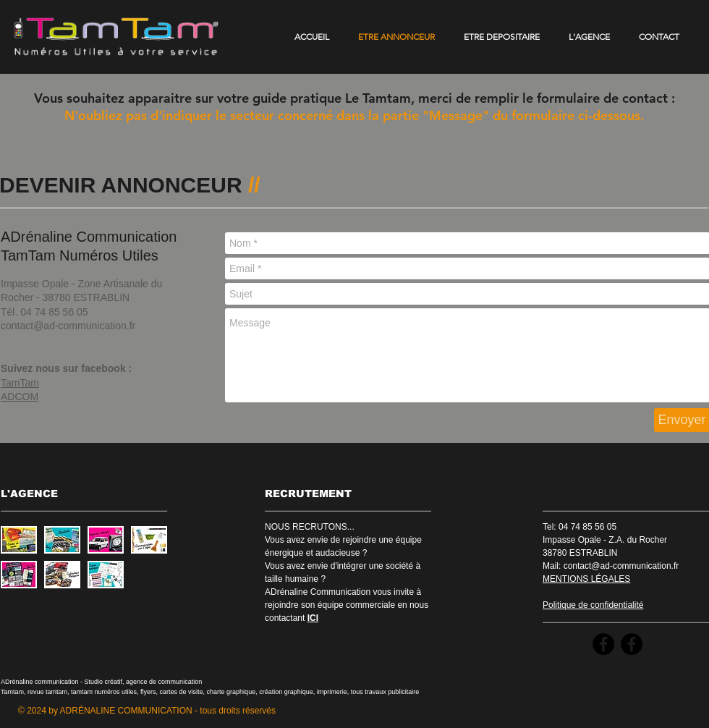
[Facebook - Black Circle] (603, 644)
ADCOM (20, 397)
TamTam (20, 383)
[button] (19, 540)
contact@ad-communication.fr (68, 326)
